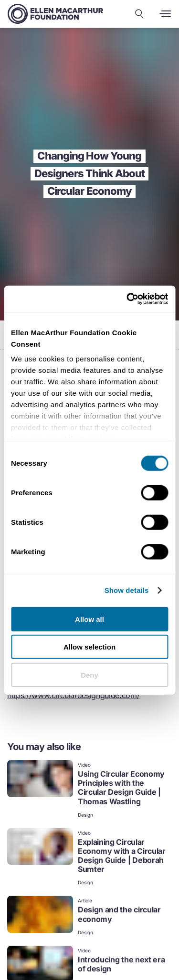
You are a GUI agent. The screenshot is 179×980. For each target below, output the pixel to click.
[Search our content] (139, 14)
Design (85, 815)
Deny (89, 675)
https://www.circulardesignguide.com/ (73, 695)
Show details (127, 590)
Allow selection (89, 647)
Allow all (89, 619)
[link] (89, 790)
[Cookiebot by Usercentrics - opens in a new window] (127, 299)
